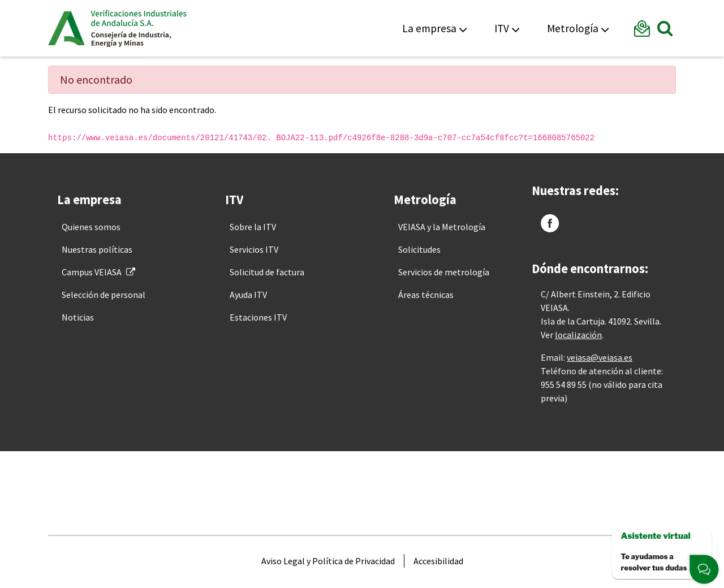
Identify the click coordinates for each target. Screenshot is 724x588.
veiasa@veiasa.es (600, 357)
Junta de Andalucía (66, 28)
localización (578, 335)
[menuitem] (91, 227)
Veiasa (139, 28)
